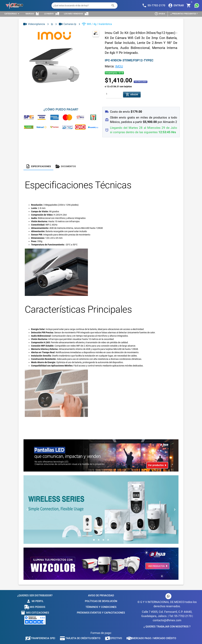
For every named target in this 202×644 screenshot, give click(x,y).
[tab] (38, 166)
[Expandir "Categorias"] (12, 14)
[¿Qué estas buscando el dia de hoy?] (81, 6)
